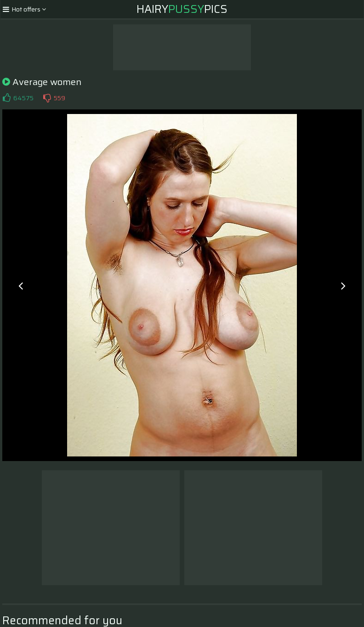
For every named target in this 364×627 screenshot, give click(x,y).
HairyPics (182, 9)
